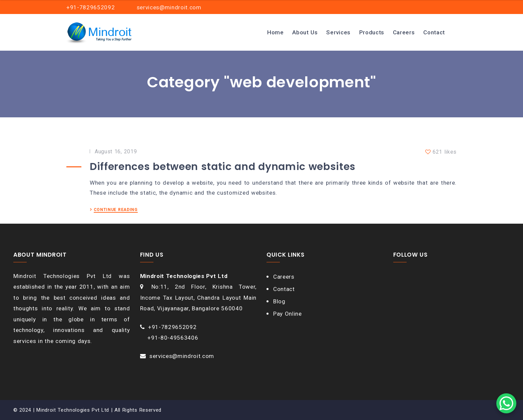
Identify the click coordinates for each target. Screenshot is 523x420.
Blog (279, 301)
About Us (305, 32)
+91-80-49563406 (173, 338)
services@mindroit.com (182, 356)
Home (276, 32)
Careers (404, 32)
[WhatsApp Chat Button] (506, 403)
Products (372, 32)
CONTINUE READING (116, 210)
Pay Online (288, 314)
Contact (434, 32)
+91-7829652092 (172, 327)
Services (338, 32)
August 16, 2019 (116, 152)
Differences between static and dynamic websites (223, 167)
